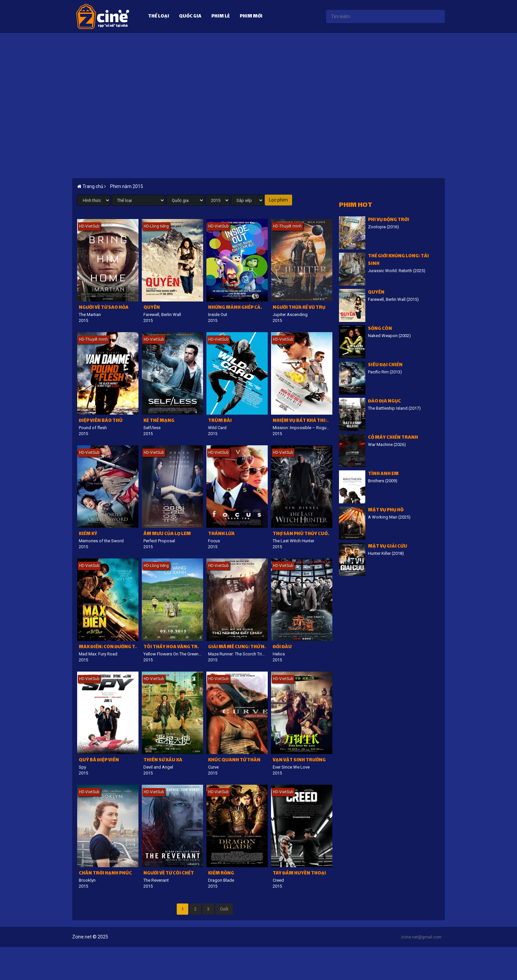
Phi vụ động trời (389, 220)
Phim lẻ (221, 17)
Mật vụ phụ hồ (386, 510)
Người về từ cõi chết (169, 874)
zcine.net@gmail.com (421, 937)
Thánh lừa (221, 534)
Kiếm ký (88, 534)
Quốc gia (190, 17)
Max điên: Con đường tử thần (109, 647)
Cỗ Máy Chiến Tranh (393, 438)
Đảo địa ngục (384, 402)
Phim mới (251, 17)
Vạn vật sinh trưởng (299, 760)
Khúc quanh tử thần (234, 760)
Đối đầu (282, 647)
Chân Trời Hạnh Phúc (105, 874)
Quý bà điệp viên (99, 760)
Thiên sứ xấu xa (163, 760)
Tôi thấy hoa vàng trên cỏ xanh (173, 647)
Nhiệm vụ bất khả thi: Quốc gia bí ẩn (303, 421)
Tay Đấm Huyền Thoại (299, 874)
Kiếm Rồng (221, 874)
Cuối (224, 909)
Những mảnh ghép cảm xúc (238, 308)
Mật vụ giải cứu (388, 547)
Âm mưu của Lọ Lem (167, 534)
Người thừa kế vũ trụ (299, 308)
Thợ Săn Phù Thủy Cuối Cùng (303, 534)
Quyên (152, 308)
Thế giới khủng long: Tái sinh (398, 260)
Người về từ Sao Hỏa (104, 308)
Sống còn (380, 329)
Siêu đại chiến (385, 365)
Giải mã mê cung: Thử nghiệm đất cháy (238, 647)
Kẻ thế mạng (159, 421)
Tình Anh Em (383, 474)
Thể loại (159, 17)
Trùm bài (220, 421)
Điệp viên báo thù (101, 421)
